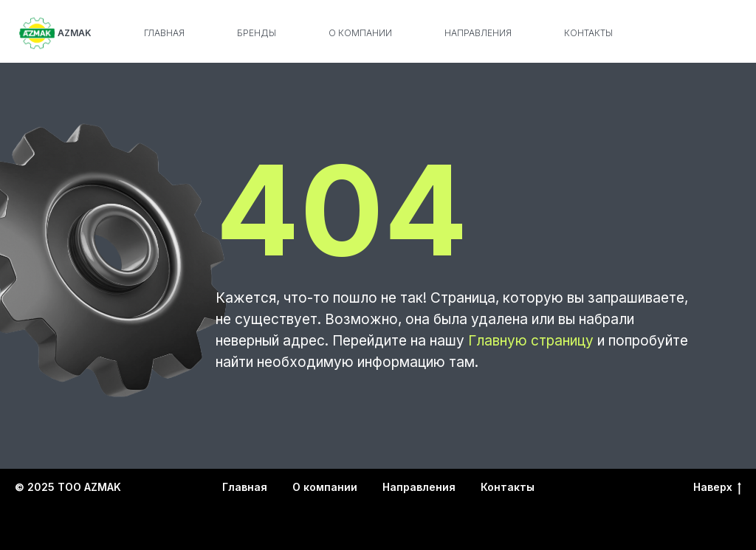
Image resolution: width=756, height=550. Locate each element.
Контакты (588, 33)
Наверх (717, 488)
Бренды (257, 33)
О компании (360, 33)
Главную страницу (531, 341)
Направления (478, 33)
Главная (164, 33)
